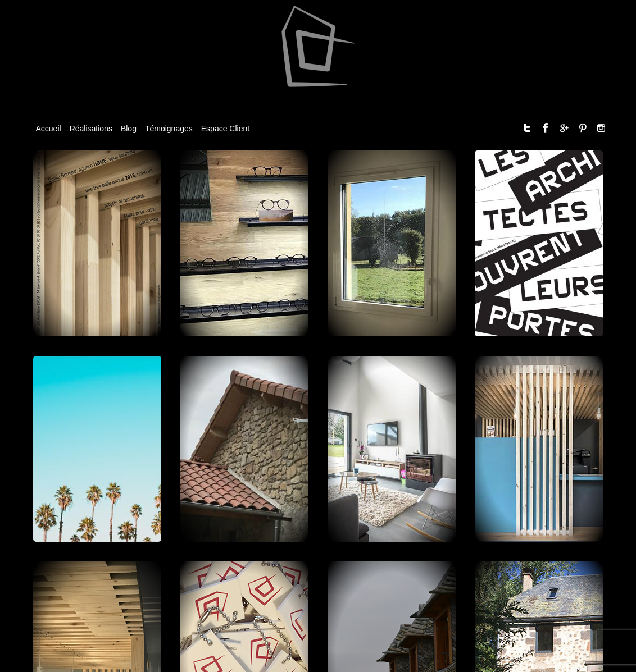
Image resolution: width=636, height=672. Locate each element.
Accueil (49, 129)
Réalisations (91, 129)
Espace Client (225, 129)
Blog (129, 129)
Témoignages (169, 129)
